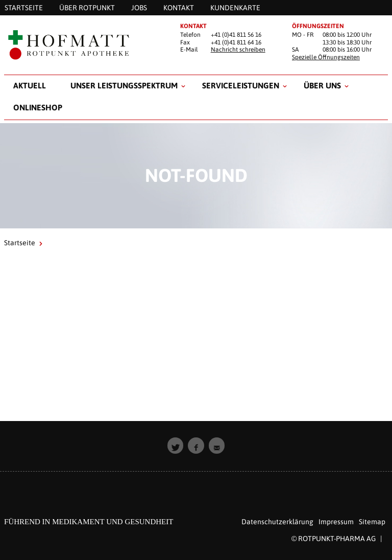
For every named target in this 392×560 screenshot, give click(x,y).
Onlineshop (38, 107)
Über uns (322, 85)
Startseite (20, 243)
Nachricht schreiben (238, 50)
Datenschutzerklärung (277, 522)
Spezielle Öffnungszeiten (326, 57)
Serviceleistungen (241, 85)
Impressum (336, 522)
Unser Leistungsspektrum (124, 85)
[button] (176, 446)
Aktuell (30, 85)
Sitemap (372, 522)
